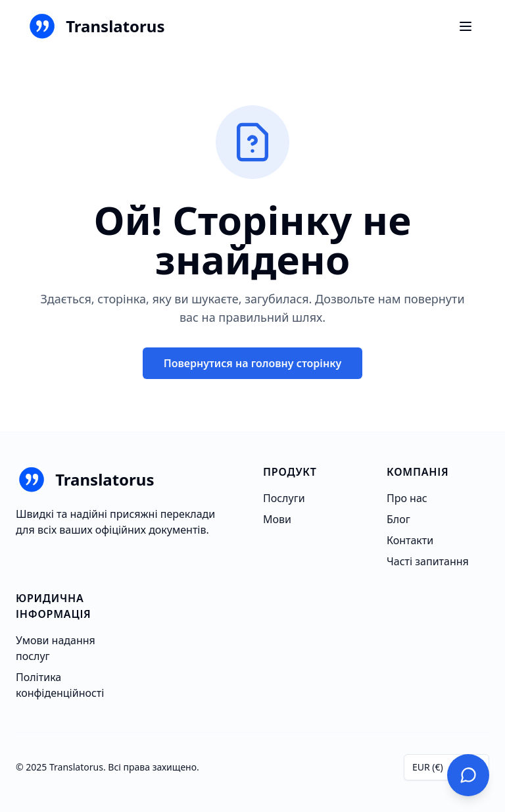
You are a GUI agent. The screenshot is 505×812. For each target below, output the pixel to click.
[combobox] (446, 767)
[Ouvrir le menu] (466, 26)
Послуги (284, 498)
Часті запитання (428, 561)
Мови (277, 519)
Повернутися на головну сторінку (253, 363)
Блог (398, 519)
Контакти (410, 540)
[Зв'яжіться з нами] (468, 775)
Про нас (407, 498)
